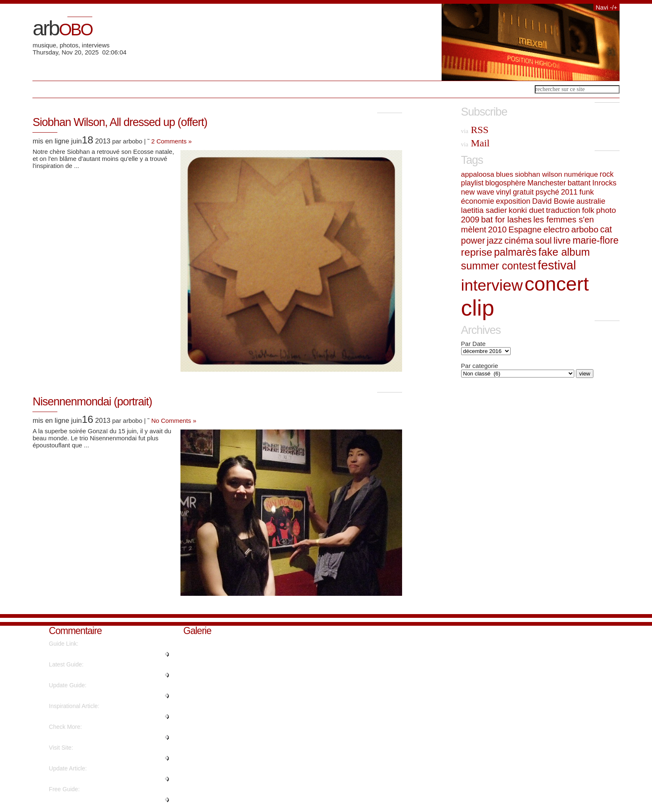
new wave (478, 192)
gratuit (523, 192)
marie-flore (596, 240)
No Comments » (174, 421)
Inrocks (604, 183)
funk (587, 192)
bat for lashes (506, 220)
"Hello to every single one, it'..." (89, 654)
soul (543, 241)
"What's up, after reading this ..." (90, 696)
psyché (547, 192)
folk (588, 210)
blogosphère (505, 183)
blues (505, 174)
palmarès (515, 252)
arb (62, 28)
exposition (513, 201)
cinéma (519, 241)
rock (606, 174)
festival (557, 265)
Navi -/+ (606, 7)
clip (478, 308)
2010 (497, 230)
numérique (581, 174)
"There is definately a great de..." (91, 779)
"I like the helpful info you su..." (89, 800)
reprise (477, 252)
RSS (475, 130)
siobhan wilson (538, 174)
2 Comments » (172, 141)
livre (562, 240)
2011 (569, 192)
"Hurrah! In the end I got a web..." (92, 675)
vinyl (504, 192)
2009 (470, 220)
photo (606, 210)
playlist (472, 183)
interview (492, 285)
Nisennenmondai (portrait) (92, 402)
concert (557, 284)
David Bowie (553, 201)
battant (579, 183)
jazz (495, 241)
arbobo (585, 229)
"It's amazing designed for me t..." (92, 737)
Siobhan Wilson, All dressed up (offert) (120, 122)
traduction (563, 210)
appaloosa (478, 174)
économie (478, 201)
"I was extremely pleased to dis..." (93, 716)
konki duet (526, 210)
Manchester (546, 183)
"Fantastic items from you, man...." (93, 758)
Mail (475, 143)
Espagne (525, 230)
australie (591, 201)
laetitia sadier (484, 210)
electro (557, 229)
